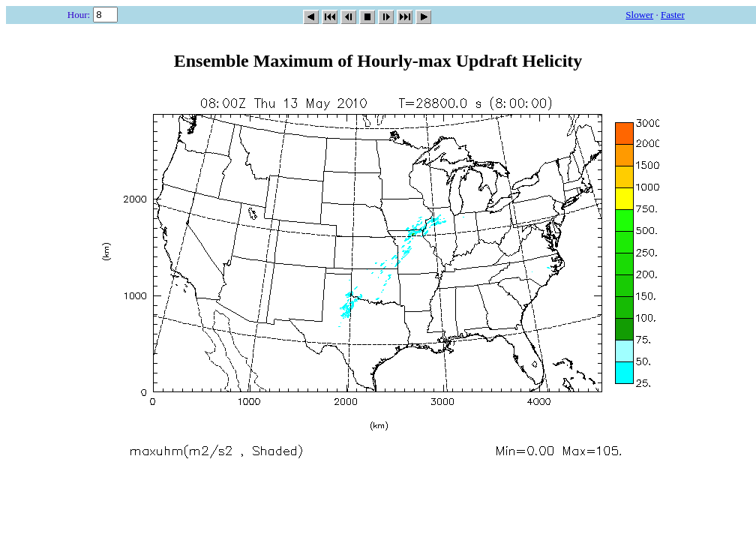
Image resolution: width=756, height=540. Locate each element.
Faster (673, 15)
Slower (639, 15)
